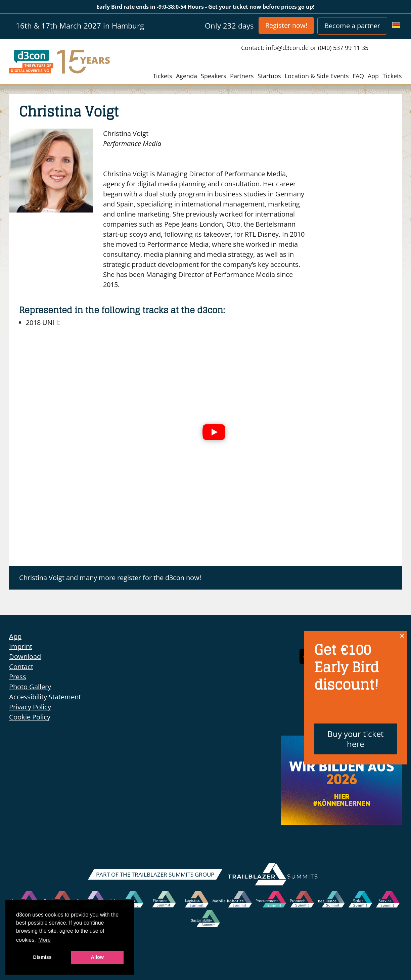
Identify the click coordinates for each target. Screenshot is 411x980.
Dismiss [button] (42, 957)
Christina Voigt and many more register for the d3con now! (110, 578)
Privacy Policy (30, 707)
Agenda (187, 76)
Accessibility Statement (45, 697)
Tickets (163, 76)
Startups (269, 76)
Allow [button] (97, 957)
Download (25, 657)
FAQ (358, 76)
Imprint (21, 646)
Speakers (214, 76)
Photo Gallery (30, 687)
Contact (21, 667)
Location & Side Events (317, 76)
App (373, 76)
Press (18, 677)
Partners (242, 76)
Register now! (286, 25)
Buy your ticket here (356, 739)
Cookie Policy (30, 717)
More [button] (44, 940)
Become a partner (352, 26)
